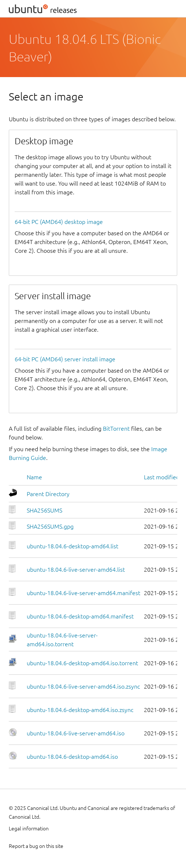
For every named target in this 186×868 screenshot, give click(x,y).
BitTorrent (116, 429)
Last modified (162, 477)
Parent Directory (48, 494)
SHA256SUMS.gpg (50, 526)
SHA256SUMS (44, 510)
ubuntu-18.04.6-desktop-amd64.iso (72, 757)
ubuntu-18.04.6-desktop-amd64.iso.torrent (82, 663)
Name (34, 477)
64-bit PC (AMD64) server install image (65, 359)
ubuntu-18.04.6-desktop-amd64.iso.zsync (80, 710)
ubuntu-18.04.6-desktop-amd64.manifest (80, 616)
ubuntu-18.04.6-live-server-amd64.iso (76, 733)
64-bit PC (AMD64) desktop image (59, 222)
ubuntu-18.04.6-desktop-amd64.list (72, 546)
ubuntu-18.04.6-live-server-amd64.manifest (83, 593)
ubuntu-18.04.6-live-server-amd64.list (76, 570)
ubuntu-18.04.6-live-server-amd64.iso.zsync (83, 686)
